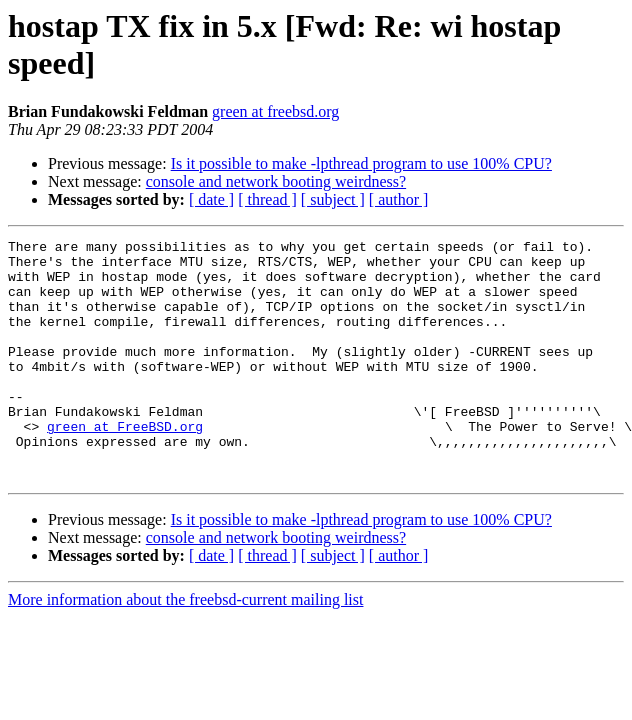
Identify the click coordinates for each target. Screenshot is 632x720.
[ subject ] (333, 199)
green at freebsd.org (275, 111)
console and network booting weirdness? (276, 181)
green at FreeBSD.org (125, 465)
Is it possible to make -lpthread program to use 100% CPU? (361, 163)
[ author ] (399, 199)
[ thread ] (267, 199)
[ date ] (211, 199)
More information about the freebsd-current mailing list (185, 647)
